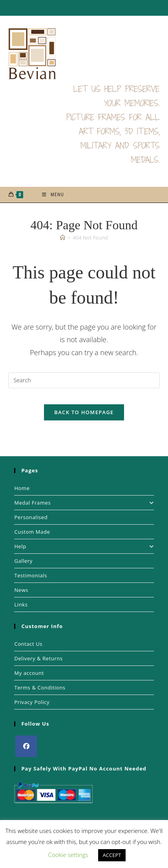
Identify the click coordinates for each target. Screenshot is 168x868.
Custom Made (32, 532)
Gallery (23, 561)
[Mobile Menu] (53, 195)
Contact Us (28, 644)
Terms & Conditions (40, 687)
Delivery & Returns (38, 658)
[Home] (63, 238)
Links (21, 604)
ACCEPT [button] (112, 855)
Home (22, 488)
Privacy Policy (32, 702)
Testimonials (31, 575)
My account (29, 673)
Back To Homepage (84, 412)
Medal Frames (84, 503)
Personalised (31, 517)
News (21, 590)
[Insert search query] (84, 380)
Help (84, 546)
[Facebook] (26, 746)
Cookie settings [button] (68, 855)
